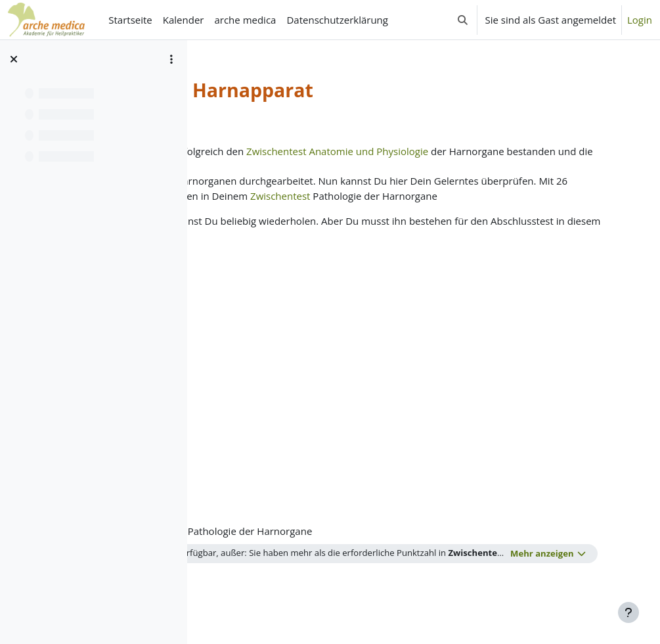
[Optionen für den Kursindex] (171, 59)
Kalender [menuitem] (184, 20)
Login (640, 20)
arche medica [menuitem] (245, 20)
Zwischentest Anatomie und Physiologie (459, 151)
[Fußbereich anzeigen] (628, 612)
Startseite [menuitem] (130, 20)
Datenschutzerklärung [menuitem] (337, 20)
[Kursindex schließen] (14, 59)
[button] (463, 20)
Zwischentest (244, 210)
